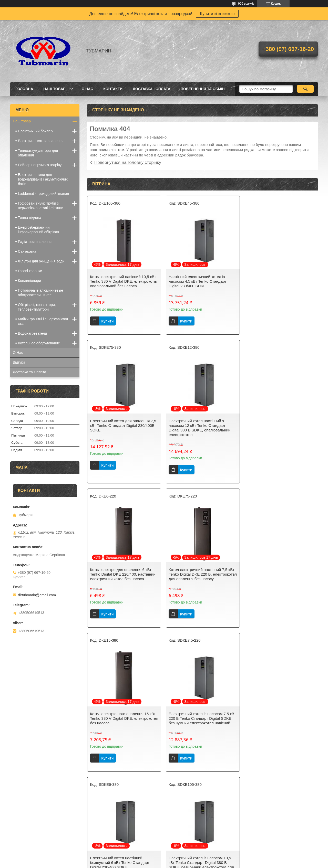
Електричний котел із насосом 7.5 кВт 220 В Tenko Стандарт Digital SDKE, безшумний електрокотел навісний (202, 574)
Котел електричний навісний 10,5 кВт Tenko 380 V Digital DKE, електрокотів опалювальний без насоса (123, 281)
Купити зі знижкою (217, 14)
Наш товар (54, 89)
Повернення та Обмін (203, 89)
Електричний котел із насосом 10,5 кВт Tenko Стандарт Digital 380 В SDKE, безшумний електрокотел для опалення (122, 721)
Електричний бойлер (35, 131)
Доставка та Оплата (29, 372)
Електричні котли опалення (41, 141)
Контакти (113, 89)
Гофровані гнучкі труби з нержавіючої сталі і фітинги (41, 206)
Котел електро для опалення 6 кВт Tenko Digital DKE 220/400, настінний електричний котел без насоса (201, 425)
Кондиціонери (29, 281)
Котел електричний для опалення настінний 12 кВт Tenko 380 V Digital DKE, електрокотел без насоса (279, 718)
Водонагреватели (32, 333)
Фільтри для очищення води (41, 261)
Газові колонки (30, 271)
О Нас (87, 89)
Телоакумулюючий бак (110, 839)
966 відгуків (246, 4)
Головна (24, 89)
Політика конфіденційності (192, 863)
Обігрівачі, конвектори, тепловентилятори (37, 307)
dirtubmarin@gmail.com (37, 595)
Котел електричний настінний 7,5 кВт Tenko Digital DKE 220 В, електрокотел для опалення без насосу (280, 428)
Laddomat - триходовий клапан (43, 194)
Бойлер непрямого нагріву (40, 165)
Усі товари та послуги (201, 786)
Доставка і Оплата (152, 89)
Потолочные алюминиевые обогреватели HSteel (40, 293)
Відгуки (19, 362)
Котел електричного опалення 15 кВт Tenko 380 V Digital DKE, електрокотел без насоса (123, 574)
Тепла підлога (30, 218)
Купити (107, 321)
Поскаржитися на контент (152, 863)
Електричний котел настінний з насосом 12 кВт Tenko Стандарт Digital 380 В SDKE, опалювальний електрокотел (121, 428)
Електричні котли (27, 825)
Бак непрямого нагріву (110, 832)
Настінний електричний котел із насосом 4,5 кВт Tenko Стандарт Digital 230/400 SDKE (197, 281)
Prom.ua (188, 859)
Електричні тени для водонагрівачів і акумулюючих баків (43, 179)
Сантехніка (27, 251)
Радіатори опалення (35, 242)
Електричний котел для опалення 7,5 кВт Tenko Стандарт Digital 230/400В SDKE (280, 281)
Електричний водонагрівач (113, 825)
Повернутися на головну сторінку (128, 162)
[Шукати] (305, 89)
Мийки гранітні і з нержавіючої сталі (43, 321)
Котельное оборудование (39, 343)
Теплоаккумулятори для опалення (38, 153)
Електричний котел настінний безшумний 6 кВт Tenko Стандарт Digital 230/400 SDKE (276, 574)
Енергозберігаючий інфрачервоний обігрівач (38, 230)
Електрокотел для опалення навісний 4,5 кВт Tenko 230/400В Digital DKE (202, 716)
